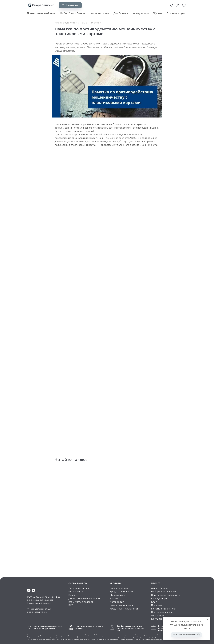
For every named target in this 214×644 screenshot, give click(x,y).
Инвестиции (76, 591)
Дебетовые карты (79, 588)
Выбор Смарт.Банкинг (73, 13)
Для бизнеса (121, 13)
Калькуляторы (141, 13)
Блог (154, 602)
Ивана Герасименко (37, 612)
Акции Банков (160, 588)
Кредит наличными (121, 591)
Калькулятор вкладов (81, 602)
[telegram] (33, 590)
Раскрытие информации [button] (39, 603)
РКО (71, 605)
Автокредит (117, 602)
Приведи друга (176, 13)
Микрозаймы (118, 595)
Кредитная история (121, 605)
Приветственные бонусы (42, 13)
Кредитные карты (120, 588)
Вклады (73, 595)
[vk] (29, 590)
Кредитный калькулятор (124, 608)
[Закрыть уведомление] (208, 619)
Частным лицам (100, 13)
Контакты (157, 619)
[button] (172, 5)
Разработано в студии (41, 609)
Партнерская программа (166, 595)
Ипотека (115, 598)
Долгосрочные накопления (85, 598)
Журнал (158, 13)
